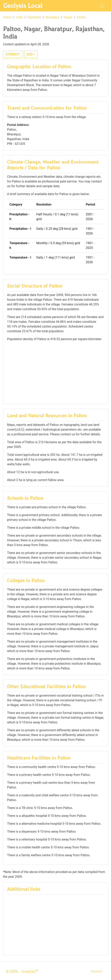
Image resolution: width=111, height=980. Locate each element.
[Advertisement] (55, 372)
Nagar (68, 17)
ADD (30, 54)
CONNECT (13, 54)
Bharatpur (53, 17)
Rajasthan (34, 17)
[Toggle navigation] (102, 6)
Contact (96, 971)
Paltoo (81, 17)
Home (7, 17)
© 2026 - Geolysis (22, 971)
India (20, 17)
